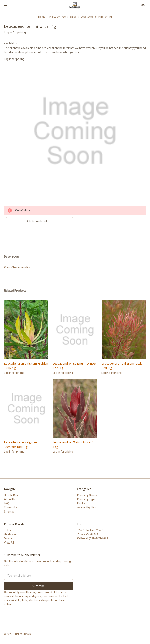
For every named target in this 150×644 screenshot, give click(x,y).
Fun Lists (83, 503)
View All (9, 543)
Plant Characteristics (17, 267)
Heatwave (10, 534)
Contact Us (11, 507)
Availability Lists (87, 507)
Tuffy (8, 530)
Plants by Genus (87, 495)
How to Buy (11, 495)
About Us (10, 499)
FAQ (7, 503)
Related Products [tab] (15, 291)
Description (11, 257)
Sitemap (9, 512)
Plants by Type (86, 499)
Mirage (8, 538)
